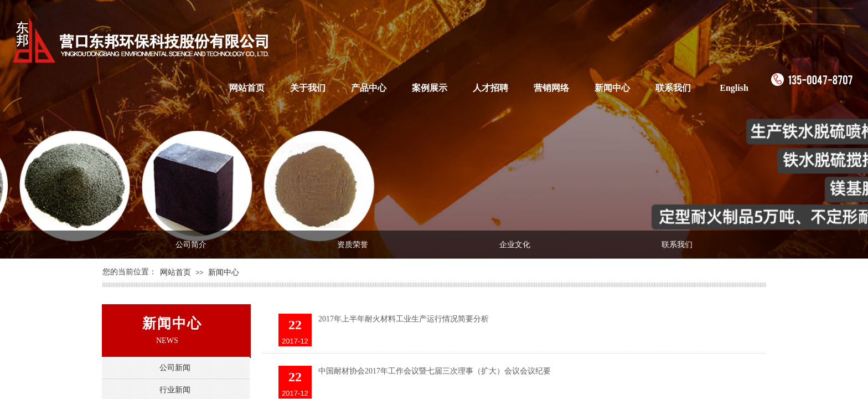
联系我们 (673, 88)
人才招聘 (490, 88)
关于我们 (308, 88)
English (734, 88)
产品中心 (369, 88)
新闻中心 (612, 88)
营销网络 (551, 88)
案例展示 (430, 88)
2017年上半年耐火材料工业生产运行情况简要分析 (404, 319)
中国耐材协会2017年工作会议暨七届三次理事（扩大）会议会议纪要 (435, 371)
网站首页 (247, 88)
